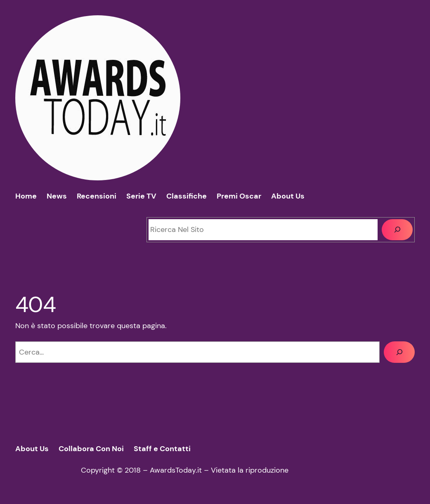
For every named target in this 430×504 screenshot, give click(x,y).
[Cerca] (397, 230)
